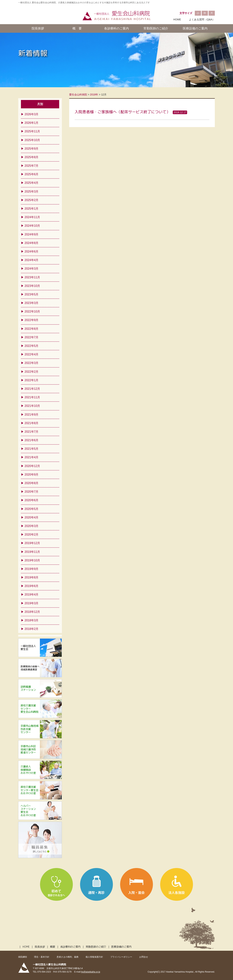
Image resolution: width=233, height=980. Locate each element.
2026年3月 (32, 114)
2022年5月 (32, 346)
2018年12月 (32, 612)
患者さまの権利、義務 (68, 957)
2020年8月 (32, 483)
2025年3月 (32, 192)
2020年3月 (32, 526)
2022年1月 (32, 380)
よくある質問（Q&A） (202, 19)
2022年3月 (32, 363)
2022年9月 (32, 320)
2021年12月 (32, 389)
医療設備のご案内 (195, 28)
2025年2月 (32, 200)
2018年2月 (32, 629)
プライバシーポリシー (121, 957)
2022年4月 (32, 354)
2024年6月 (32, 251)
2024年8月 (32, 243)
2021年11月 (32, 397)
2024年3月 (32, 269)
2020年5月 (32, 509)
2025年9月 (32, 149)
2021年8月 (32, 423)
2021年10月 (32, 406)
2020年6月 (32, 500)
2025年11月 (32, 131)
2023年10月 (32, 286)
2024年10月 (32, 226)
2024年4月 (32, 260)
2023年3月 (32, 303)
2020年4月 (32, 517)
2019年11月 (32, 552)
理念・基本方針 (42, 957)
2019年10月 (32, 560)
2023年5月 (32, 294)
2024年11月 (32, 217)
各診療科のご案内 (116, 28)
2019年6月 (32, 586)
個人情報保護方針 (94, 957)
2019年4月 (32, 595)
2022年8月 (32, 329)
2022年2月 (32, 372)
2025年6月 (32, 174)
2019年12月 (32, 543)
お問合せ (144, 957)
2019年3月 (32, 603)
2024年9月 (32, 234)
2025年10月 (32, 140)
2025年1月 (32, 209)
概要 (53, 947)
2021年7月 (32, 432)
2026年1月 (32, 123)
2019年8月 (32, 577)
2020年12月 (32, 466)
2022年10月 (32, 311)
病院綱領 (23, 957)
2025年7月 (32, 166)
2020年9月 (32, 475)
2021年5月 (32, 449)
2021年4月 (32, 457)
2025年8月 (32, 157)
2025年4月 (32, 183)
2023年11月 (32, 277)
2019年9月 (32, 569)
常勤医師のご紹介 (156, 28)
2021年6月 (32, 440)
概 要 (77, 28)
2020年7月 (32, 492)
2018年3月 (32, 620)
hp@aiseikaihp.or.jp (91, 972)
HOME (177, 19)
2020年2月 (32, 535)
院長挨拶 (38, 28)
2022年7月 (32, 337)
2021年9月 (32, 415)
